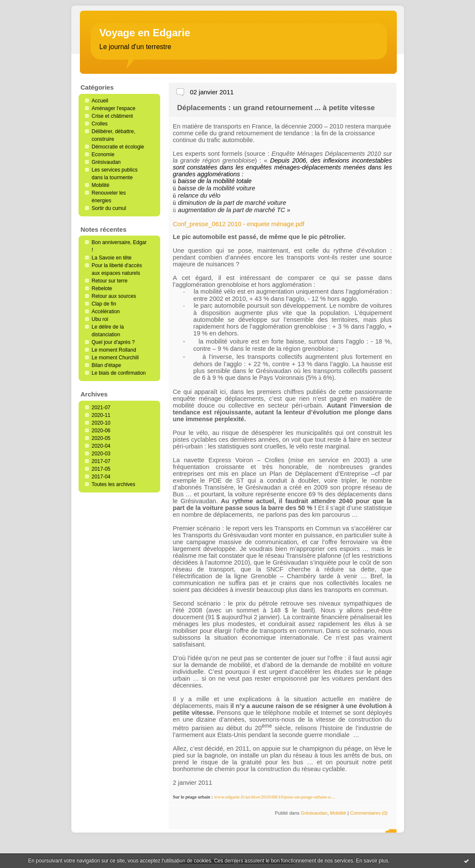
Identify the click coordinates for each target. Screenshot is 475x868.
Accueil (100, 101)
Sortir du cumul (109, 208)
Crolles (100, 124)
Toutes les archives (114, 484)
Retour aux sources (114, 296)
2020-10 (101, 423)
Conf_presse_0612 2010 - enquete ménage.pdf (239, 224)
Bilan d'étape (107, 365)
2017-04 (101, 477)
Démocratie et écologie (118, 147)
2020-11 (101, 415)
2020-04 (101, 446)
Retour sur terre (110, 281)
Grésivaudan (106, 162)
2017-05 (101, 469)
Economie (103, 154)
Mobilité (101, 185)
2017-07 (101, 461)
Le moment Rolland (114, 350)
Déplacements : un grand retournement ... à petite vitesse (276, 108)
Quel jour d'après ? (113, 342)
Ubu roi (100, 319)
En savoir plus (372, 861)
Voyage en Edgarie (145, 33)
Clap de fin (104, 304)
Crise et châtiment (113, 116)
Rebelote (102, 288)
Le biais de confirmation (119, 373)
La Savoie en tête (112, 258)
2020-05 (101, 438)
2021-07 (101, 408)
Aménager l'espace (114, 108)
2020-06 (101, 431)
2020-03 (101, 454)
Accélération (106, 312)
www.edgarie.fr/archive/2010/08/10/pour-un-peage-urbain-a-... (275, 797)
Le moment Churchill (115, 358)
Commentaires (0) (369, 813)
